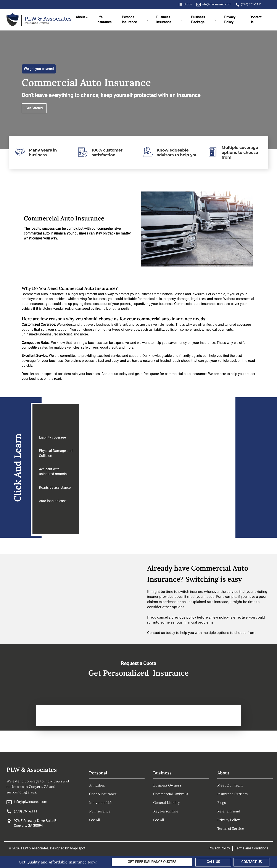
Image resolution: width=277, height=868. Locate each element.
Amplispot (77, 848)
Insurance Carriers (232, 794)
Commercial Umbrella (171, 794)
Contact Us (255, 20)
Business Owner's (167, 785)
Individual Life (101, 803)
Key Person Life (166, 811)
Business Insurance (164, 20)
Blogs (221, 803)
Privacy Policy (230, 20)
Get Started (34, 108)
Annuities (97, 785)
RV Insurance (100, 811)
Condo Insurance (103, 794)
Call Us (213, 862)
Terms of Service (231, 828)
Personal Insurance (129, 20)
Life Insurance (104, 20)
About (80, 17)
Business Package (198, 20)
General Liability (166, 803)
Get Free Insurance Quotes (152, 862)
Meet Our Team (230, 785)
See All (94, 820)
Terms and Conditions (252, 848)
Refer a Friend (229, 811)
